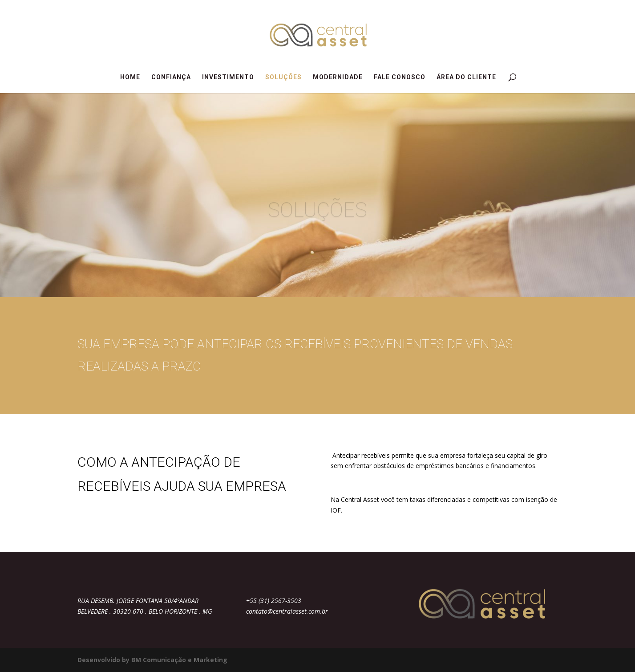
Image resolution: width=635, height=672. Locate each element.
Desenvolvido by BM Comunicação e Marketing (152, 660)
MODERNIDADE (338, 77)
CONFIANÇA (171, 77)
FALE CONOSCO (400, 77)
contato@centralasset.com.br (287, 611)
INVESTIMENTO (228, 77)
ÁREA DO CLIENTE (466, 77)
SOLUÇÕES (283, 77)
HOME (130, 77)
